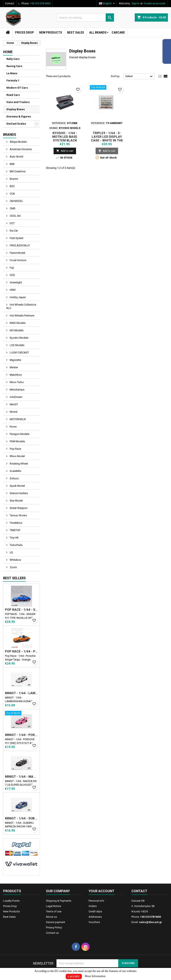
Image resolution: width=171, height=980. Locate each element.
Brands (10, 135)
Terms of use (54, 911)
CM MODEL (16, 201)
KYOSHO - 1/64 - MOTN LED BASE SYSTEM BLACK (65, 137)
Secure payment (56, 922)
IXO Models (16, 330)
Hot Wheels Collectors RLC (21, 306)
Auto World (16, 157)
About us (51, 917)
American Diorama (20, 149)
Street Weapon (18, 508)
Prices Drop (25, 32)
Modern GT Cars (17, 88)
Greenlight (15, 282)
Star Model (16, 501)
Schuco (14, 478)
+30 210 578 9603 (40, 3)
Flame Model (17, 253)
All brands (98, 32)
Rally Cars (13, 59)
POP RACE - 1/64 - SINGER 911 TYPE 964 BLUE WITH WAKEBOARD (21, 610)
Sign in (135, 3)
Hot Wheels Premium (22, 316)
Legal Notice (53, 906)
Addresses (95, 917)
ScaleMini (15, 471)
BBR (12, 164)
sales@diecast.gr (151, 922)
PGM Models (17, 441)
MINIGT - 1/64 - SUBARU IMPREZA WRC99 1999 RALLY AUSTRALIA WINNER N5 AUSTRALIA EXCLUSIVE (21, 818)
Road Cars (13, 95)
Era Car (13, 231)
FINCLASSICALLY (19, 245)
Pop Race (15, 449)
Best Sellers (14, 578)
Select (139, 76)
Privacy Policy (54, 927)
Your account (101, 891)
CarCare (118, 32)
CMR (12, 208)
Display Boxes (16, 109)
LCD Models (17, 345)
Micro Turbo (16, 382)
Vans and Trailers (18, 102)
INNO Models (17, 323)
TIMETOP (15, 530)
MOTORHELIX (17, 419)
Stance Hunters (18, 493)
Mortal (13, 412)
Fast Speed (16, 238)
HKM (12, 290)
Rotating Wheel (18, 464)
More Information (95, 976)
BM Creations (17, 171)
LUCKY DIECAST (19, 353)
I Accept (74, 977)
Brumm (14, 179)
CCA (12, 194)
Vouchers (94, 922)
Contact (9, 3)
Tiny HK (14, 538)
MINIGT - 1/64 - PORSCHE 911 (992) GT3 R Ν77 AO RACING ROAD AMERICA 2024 (21, 735)
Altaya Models (18, 142)
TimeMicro (16, 523)
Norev (13, 427)
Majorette (15, 360)
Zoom (13, 567)
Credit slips (95, 911)
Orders (93, 906)
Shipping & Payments (59, 901)
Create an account (154, 3)
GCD (12, 275)
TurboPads (16, 545)
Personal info (96, 901)
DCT (12, 223)
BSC (12, 186)
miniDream (16, 397)
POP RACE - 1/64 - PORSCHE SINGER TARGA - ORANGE (21, 651)
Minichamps (17, 390)
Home (8, 52)
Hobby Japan (17, 297)
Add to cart (65, 151)
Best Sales (76, 32)
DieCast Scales (16, 124)
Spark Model (17, 486)
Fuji (11, 268)
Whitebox (15, 560)
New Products (51, 32)
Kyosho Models (19, 338)
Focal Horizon (18, 260)
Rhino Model (17, 456)
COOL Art (15, 216)
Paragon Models (19, 434)
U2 (11, 552)
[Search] (86, 17)
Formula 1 (13, 81)
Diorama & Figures (19, 116)
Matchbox (15, 375)
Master (13, 367)
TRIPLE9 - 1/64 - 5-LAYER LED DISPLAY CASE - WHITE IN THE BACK (107, 139)
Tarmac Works (18, 515)
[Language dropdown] (107, 3)
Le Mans (12, 73)
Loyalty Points (11, 901)
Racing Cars (14, 66)
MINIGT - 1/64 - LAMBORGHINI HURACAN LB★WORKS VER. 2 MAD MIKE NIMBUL (21, 693)
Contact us (52, 933)
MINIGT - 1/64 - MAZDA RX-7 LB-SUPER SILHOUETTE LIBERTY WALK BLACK (21, 777)
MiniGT (13, 404)
